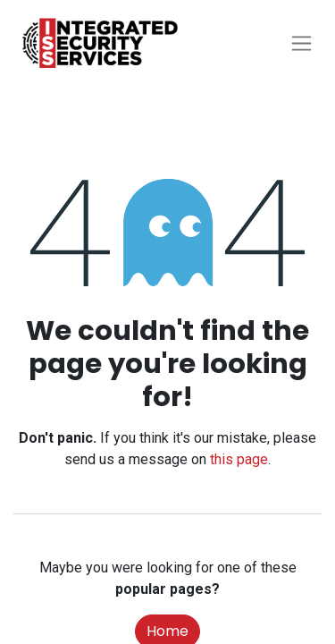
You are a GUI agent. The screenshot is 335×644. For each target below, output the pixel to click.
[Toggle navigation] (301, 43)
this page (239, 459)
